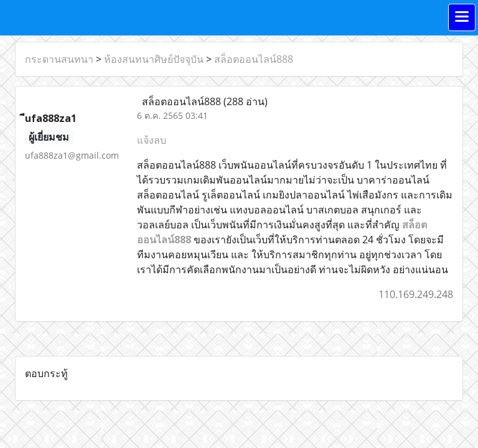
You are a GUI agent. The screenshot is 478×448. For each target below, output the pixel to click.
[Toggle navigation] (462, 17)
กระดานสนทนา (59, 59)
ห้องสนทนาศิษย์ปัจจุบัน (154, 59)
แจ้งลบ (152, 140)
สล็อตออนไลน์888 (254, 59)
